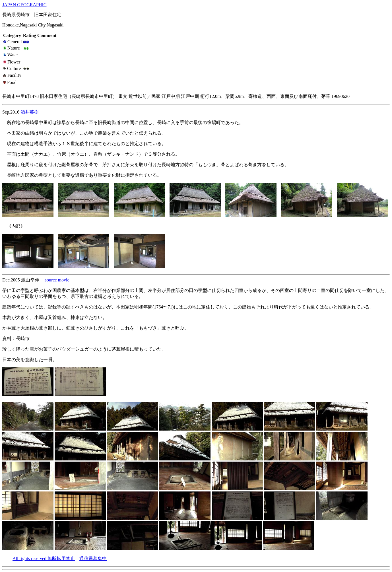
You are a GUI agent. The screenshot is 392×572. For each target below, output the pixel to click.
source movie (57, 280)
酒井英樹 (30, 112)
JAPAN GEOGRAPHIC (24, 5)
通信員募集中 (93, 558)
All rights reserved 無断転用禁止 (44, 558)
